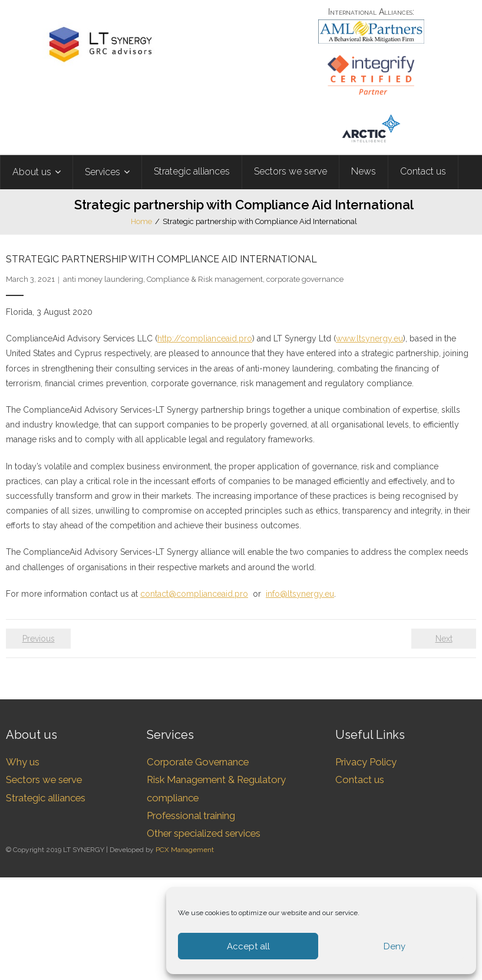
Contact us (360, 780)
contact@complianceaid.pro (194, 594)
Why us (23, 762)
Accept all (248, 946)
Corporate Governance (198, 762)
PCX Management (185, 850)
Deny (394, 946)
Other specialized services (204, 833)
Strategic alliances (46, 798)
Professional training (191, 815)
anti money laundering (103, 279)
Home (141, 221)
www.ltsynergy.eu (369, 338)
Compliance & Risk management (205, 279)
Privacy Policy (366, 762)
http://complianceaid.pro (205, 338)
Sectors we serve (44, 780)
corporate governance (305, 279)
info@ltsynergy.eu (300, 594)
